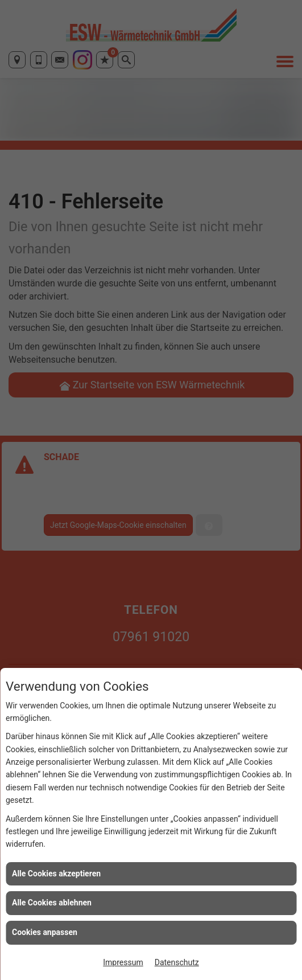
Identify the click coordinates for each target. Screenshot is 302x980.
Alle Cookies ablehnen (52, 903)
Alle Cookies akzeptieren (56, 874)
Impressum (123, 962)
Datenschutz (177, 962)
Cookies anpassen (45, 932)
